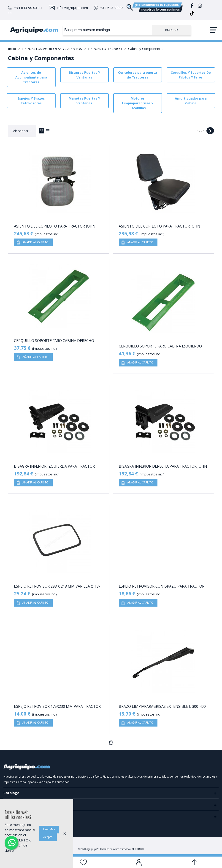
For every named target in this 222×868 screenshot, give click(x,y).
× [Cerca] (65, 833)
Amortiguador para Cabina (191, 101)
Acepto (48, 837)
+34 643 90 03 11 (25, 8)
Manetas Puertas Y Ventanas (84, 101)
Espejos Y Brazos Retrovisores (31, 101)
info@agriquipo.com (68, 8)
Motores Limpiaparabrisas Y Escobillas (138, 103)
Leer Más (49, 829)
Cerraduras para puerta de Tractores (138, 75)
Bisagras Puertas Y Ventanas (84, 75)
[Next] (210, 131)
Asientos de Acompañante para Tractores (31, 77)
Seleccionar (22, 131)
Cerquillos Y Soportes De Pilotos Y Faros (191, 75)
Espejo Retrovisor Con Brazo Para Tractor (162, 586)
